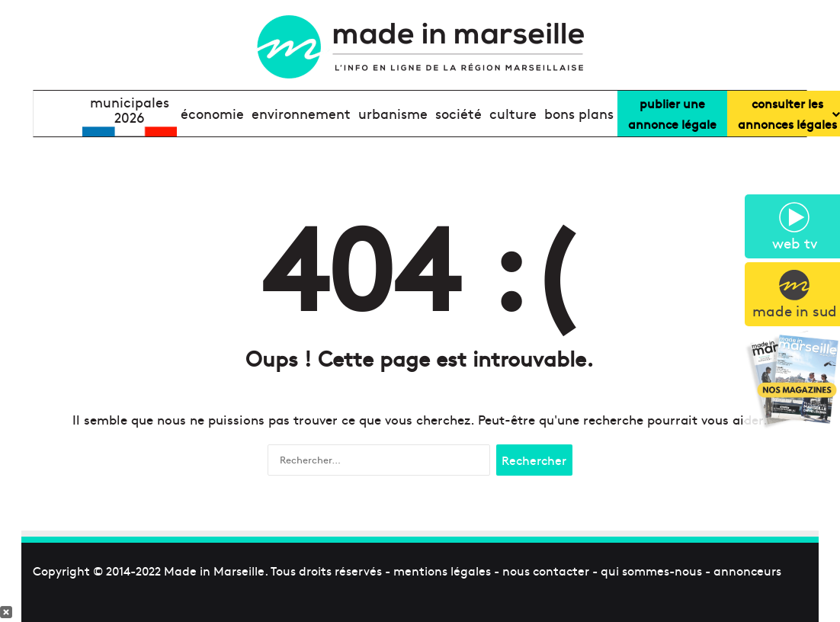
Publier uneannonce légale (672, 113)
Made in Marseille (214, 570)
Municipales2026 (130, 110)
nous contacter (546, 570)
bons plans (579, 113)
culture (513, 113)
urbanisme (393, 113)
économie (212, 113)
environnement (301, 113)
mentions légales (442, 570)
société (458, 113)
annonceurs (747, 570)
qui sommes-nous (651, 570)
